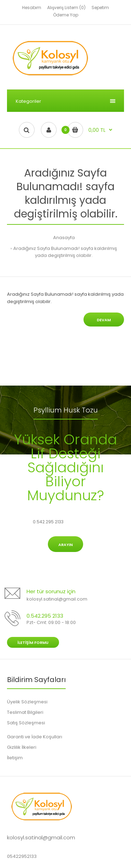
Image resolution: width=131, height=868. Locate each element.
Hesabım (32, 8)
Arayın (65, 545)
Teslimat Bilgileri (25, 712)
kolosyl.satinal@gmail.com (57, 599)
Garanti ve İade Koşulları (35, 737)
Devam (104, 320)
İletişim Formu (33, 643)
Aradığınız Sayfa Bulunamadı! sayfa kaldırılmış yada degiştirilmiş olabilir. (65, 252)
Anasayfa (64, 238)
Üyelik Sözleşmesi (27, 702)
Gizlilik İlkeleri (22, 747)
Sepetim (100, 8)
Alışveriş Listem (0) (66, 8)
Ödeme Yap (66, 15)
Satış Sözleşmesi (26, 723)
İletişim (15, 758)
